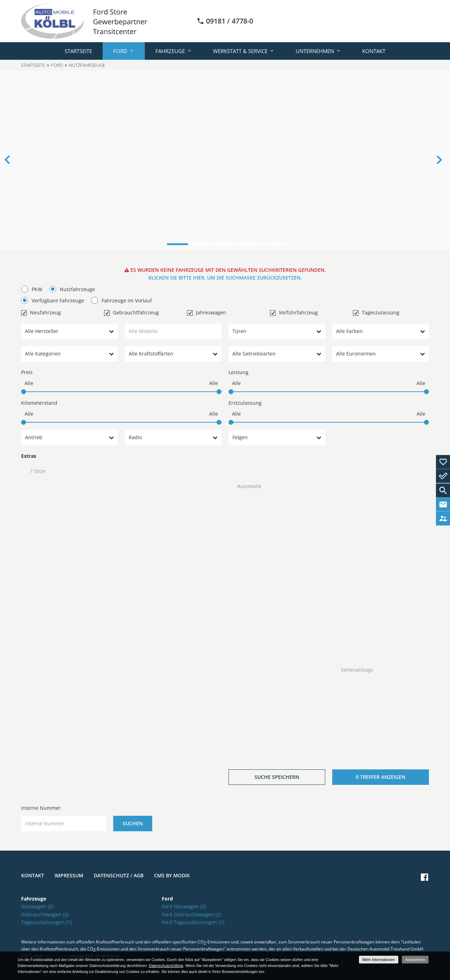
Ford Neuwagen (184, 906)
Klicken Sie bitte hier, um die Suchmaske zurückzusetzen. (225, 278)
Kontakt (374, 51)
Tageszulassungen (46, 922)
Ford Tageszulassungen (193, 922)
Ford (120, 51)
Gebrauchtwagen (45, 914)
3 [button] (227, 244)
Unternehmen (315, 51)
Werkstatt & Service (240, 51)
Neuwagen (37, 906)
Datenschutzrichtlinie (166, 966)
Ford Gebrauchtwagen (191, 914)
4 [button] (251, 244)
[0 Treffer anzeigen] (381, 777)
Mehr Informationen (379, 960)
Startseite (78, 51)
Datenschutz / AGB (119, 875)
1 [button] (178, 244)
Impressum (69, 875)
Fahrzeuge (170, 51)
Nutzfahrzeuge (87, 65)
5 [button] (276, 244)
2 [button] (202, 244)
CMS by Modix (172, 875)
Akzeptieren (415, 960)
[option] (225, 160)
